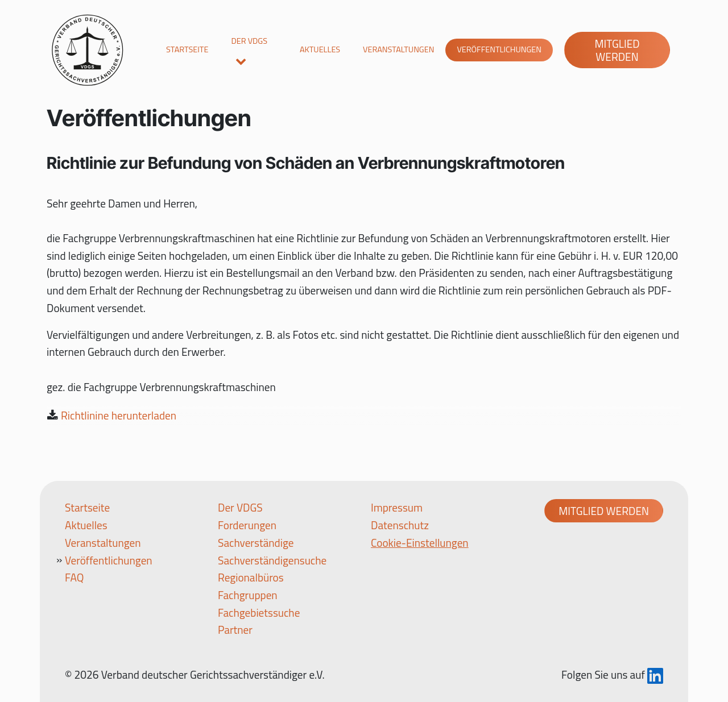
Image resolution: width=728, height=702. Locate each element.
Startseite (187, 49)
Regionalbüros (251, 577)
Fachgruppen (248, 595)
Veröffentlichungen (499, 49)
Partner (235, 630)
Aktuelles (320, 49)
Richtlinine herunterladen (119, 415)
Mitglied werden (617, 50)
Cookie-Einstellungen (420, 543)
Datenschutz (400, 525)
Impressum (397, 507)
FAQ (74, 577)
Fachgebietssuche (259, 612)
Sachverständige (256, 543)
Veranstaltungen (398, 49)
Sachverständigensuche (272, 560)
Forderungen (247, 525)
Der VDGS (249, 41)
